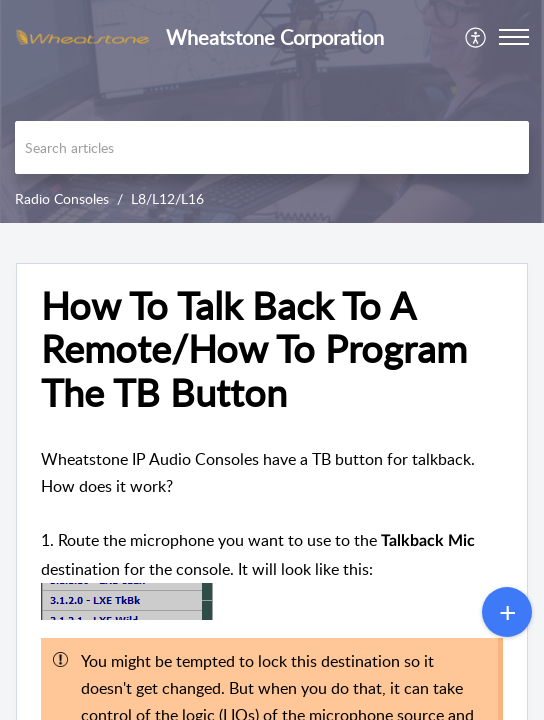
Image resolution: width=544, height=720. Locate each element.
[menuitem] (476, 37)
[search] (272, 147)
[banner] (272, 111)
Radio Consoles (62, 198)
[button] (476, 37)
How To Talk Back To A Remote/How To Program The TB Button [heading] (254, 349)
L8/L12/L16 (167, 198)
